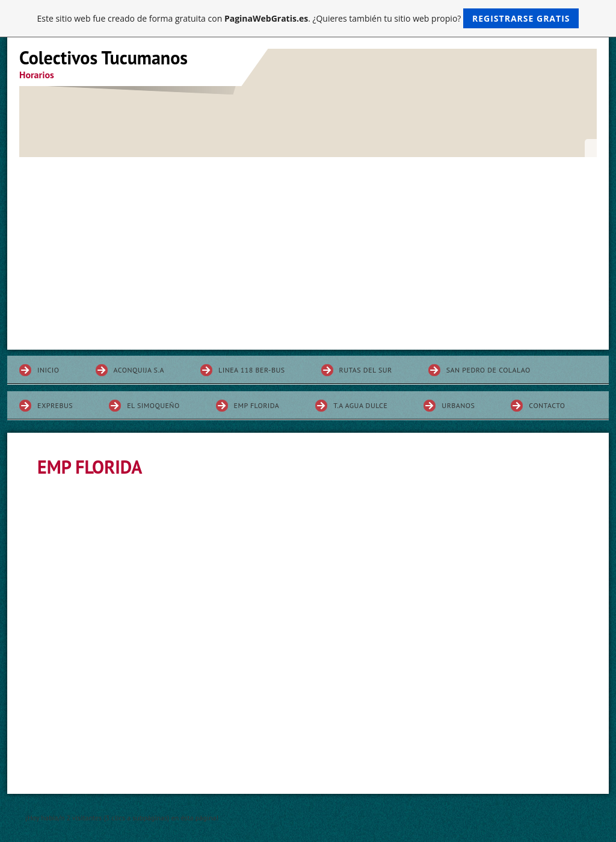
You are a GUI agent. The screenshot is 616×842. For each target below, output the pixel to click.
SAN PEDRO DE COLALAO (488, 370)
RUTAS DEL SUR (366, 370)
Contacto (547, 405)
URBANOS (458, 405)
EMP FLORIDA (257, 405)
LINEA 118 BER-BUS (252, 370)
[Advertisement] (308, 247)
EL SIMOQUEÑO (153, 405)
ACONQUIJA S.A (139, 370)
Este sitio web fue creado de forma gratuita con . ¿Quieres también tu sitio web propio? (308, 18)
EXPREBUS (55, 405)
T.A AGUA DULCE (360, 405)
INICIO (48, 370)
